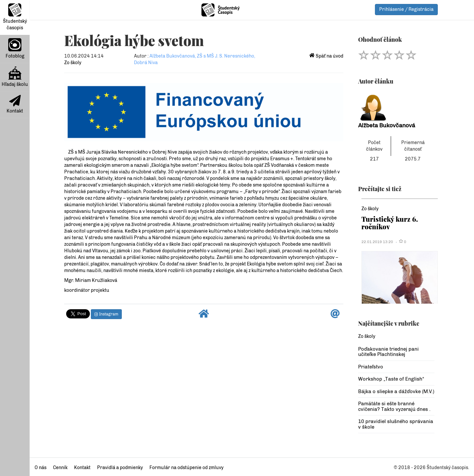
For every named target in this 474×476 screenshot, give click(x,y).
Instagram (106, 314)
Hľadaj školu (15, 77)
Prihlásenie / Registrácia (406, 9)
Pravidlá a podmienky (120, 468)
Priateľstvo (371, 367)
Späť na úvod (326, 56)
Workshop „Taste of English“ (391, 379)
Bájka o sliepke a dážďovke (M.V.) (396, 391)
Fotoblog (15, 49)
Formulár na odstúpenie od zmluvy (186, 468)
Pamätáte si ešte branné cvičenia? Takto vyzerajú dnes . (394, 406)
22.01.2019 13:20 (377, 242)
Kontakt (15, 104)
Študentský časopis (15, 17)
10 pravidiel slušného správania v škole (396, 424)
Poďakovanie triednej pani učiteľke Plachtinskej (388, 352)
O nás (40, 468)
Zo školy (73, 63)
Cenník (60, 468)
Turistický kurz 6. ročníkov (390, 223)
